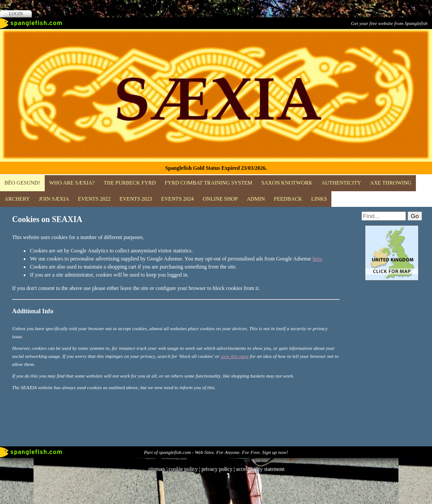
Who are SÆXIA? (72, 183)
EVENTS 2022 (94, 199)
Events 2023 (136, 199)
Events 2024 (177, 199)
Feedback (288, 199)
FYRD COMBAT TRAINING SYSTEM (208, 183)
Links (319, 199)
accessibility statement (260, 469)
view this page (235, 356)
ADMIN (256, 199)
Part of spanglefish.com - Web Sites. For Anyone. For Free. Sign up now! (216, 452)
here (317, 259)
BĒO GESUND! (22, 183)
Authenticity (341, 183)
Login (16, 14)
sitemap (156, 469)
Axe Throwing (391, 183)
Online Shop (220, 199)
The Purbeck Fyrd (130, 183)
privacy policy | (218, 469)
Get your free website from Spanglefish (389, 23)
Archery (17, 199)
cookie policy (183, 469)
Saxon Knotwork (287, 183)
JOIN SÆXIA (54, 199)
